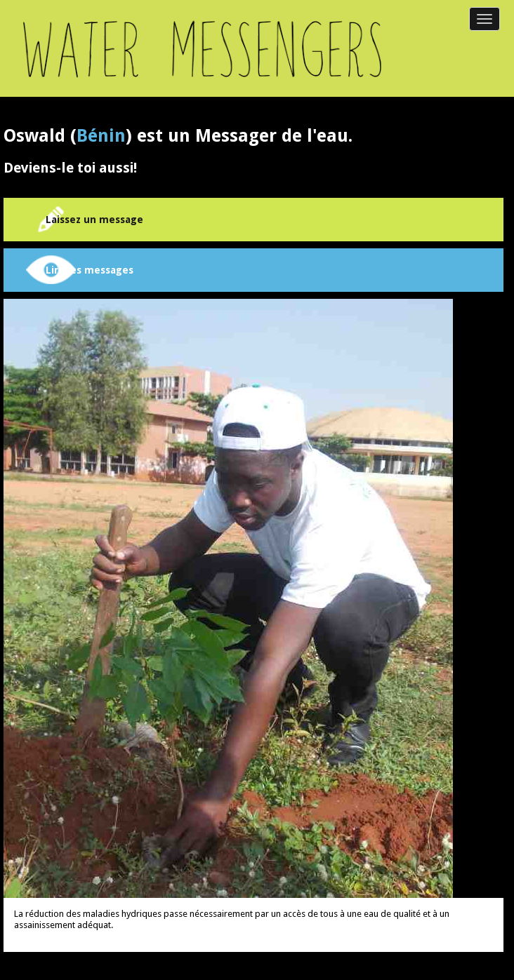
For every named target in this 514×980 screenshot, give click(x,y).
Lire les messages (90, 270)
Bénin (101, 136)
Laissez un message (94, 220)
